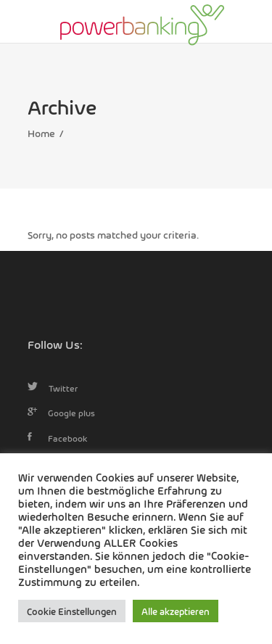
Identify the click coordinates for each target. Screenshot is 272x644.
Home (41, 133)
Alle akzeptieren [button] (176, 611)
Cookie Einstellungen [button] (72, 611)
